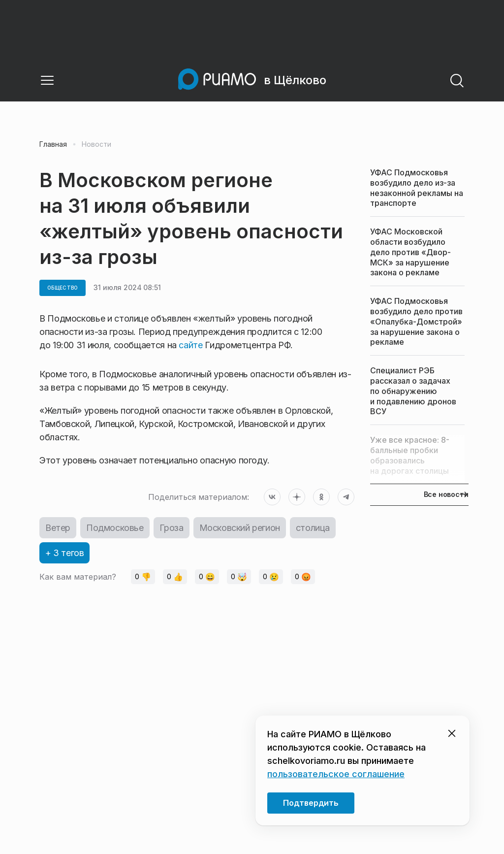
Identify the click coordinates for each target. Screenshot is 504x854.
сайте (192, 345)
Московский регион (240, 528)
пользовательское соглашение (336, 774)
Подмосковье (115, 528)
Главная (53, 144)
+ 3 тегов (64, 553)
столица (313, 528)
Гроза (172, 528)
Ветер (58, 528)
